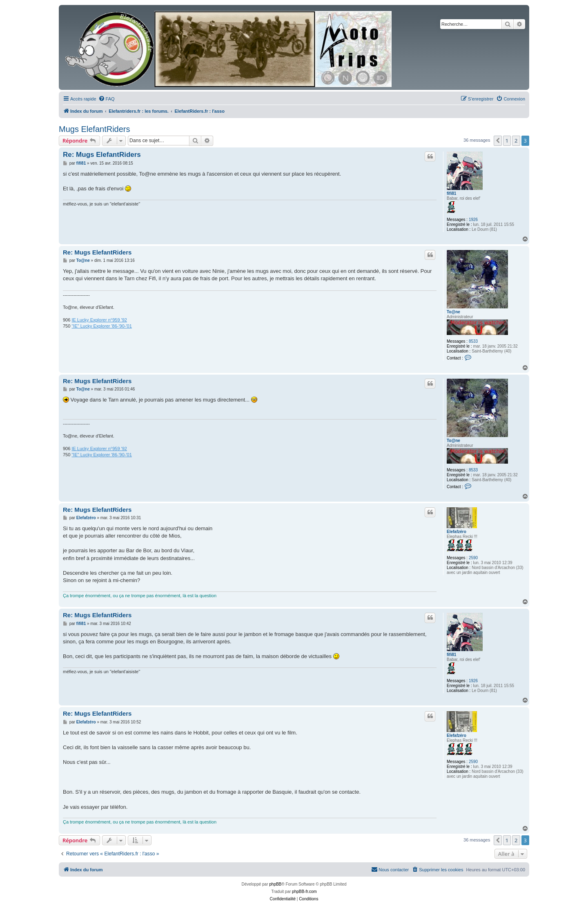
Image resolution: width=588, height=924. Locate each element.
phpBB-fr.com (304, 892)
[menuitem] (107, 99)
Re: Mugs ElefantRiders (102, 155)
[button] (498, 141)
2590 (473, 558)
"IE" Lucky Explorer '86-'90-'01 (101, 326)
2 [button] (516, 141)
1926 (473, 220)
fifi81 (451, 193)
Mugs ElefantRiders (95, 129)
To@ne (453, 312)
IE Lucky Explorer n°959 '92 (99, 320)
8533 (473, 341)
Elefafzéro (457, 532)
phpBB (275, 884)
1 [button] (507, 141)
